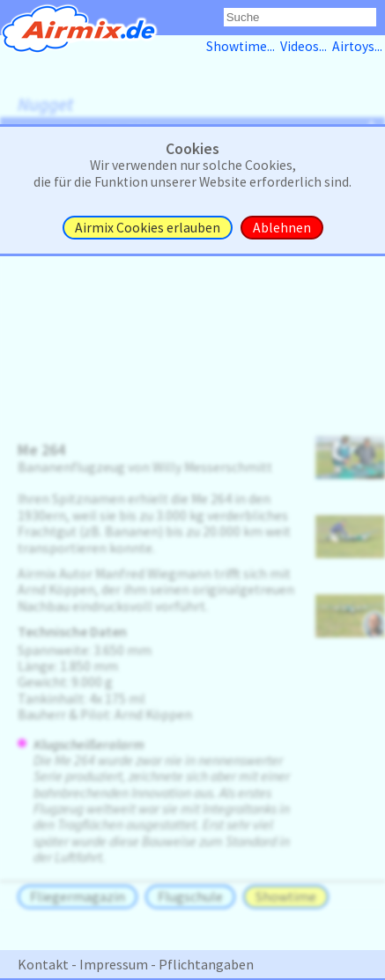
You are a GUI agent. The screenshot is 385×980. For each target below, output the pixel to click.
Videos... (306, 46)
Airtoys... (359, 46)
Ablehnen (282, 228)
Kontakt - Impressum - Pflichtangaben (136, 964)
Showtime (286, 897)
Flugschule (190, 897)
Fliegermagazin (78, 897)
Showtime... (243, 46)
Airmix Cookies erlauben (148, 228)
